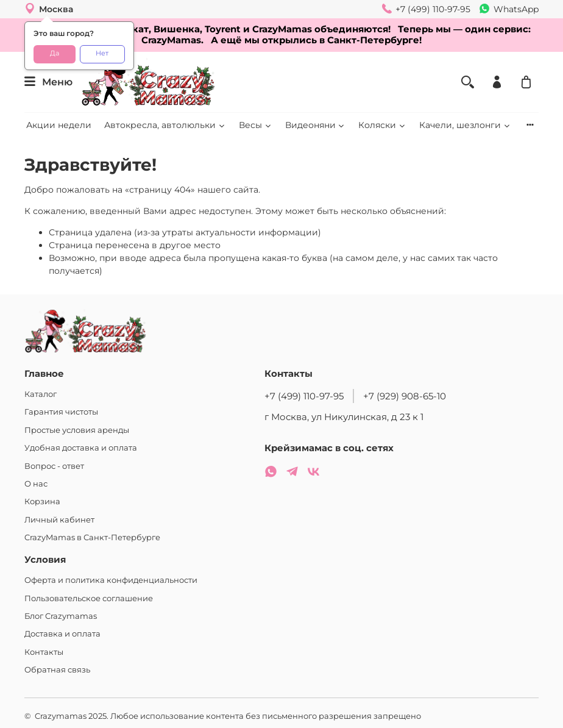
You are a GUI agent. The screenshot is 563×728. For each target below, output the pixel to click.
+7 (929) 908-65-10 (405, 396)
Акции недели (59, 125)
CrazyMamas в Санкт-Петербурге (92, 537)
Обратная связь (57, 670)
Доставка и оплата (62, 634)
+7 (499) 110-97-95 (304, 396)
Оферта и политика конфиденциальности (111, 580)
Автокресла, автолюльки (165, 125)
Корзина (42, 501)
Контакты (44, 652)
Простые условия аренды (77, 430)
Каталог (41, 394)
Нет (102, 53)
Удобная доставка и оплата (81, 448)
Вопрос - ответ (54, 466)
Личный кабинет (59, 520)
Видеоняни (316, 125)
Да (55, 53)
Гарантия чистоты (61, 412)
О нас (36, 484)
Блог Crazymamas (61, 616)
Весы (256, 125)
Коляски (382, 125)
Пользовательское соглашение (89, 598)
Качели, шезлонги (465, 125)
